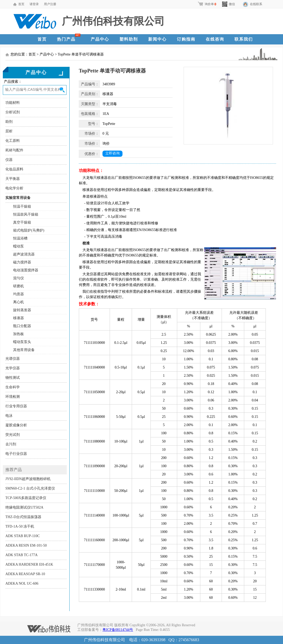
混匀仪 (18, 278)
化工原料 (13, 141)
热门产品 (66, 39)
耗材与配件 (14, 150)
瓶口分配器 (22, 326)
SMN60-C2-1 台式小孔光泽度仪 (30, 488)
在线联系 (256, 4)
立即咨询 (112, 153)
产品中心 (100, 39)
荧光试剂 (13, 435)
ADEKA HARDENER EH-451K (29, 564)
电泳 (9, 416)
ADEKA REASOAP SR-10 (25, 574)
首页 (21, 4)
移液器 (18, 318)
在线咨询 (215, 39)
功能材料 (13, 103)
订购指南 (186, 39)
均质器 (18, 294)
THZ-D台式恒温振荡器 (23, 517)
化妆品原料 (14, 169)
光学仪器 (13, 368)
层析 (9, 131)
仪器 (9, 160)
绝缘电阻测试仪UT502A (24, 507)
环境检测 (13, 397)
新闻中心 (157, 39)
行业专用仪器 (16, 406)
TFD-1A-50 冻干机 (20, 526)
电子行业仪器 (16, 454)
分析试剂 (13, 112)
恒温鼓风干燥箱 (26, 214)
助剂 (9, 122)
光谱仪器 (13, 359)
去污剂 (11, 444)
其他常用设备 (24, 350)
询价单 (207, 4)
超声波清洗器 (24, 254)
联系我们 (244, 39)
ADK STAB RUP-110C (23, 536)
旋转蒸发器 (22, 310)
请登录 (34, 4)
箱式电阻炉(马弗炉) (29, 230)
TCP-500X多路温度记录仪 (26, 498)
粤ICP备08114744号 (118, 630)
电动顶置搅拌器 (26, 270)
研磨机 (18, 286)
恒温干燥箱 (22, 206)
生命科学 (13, 387)
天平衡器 (13, 179)
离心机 (18, 302)
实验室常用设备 (18, 198)
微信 (229, 4)
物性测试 (13, 378)
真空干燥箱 (22, 222)
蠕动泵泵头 (22, 342)
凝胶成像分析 (16, 425)
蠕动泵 (18, 246)
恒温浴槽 (20, 238)
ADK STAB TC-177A (21, 555)
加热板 (18, 334)
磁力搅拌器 (22, 262)
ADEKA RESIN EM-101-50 (26, 545)
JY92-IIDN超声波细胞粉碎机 (28, 479)
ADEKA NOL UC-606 (22, 583)
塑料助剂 (129, 39)
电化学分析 (14, 188)
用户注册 (50, 4)
